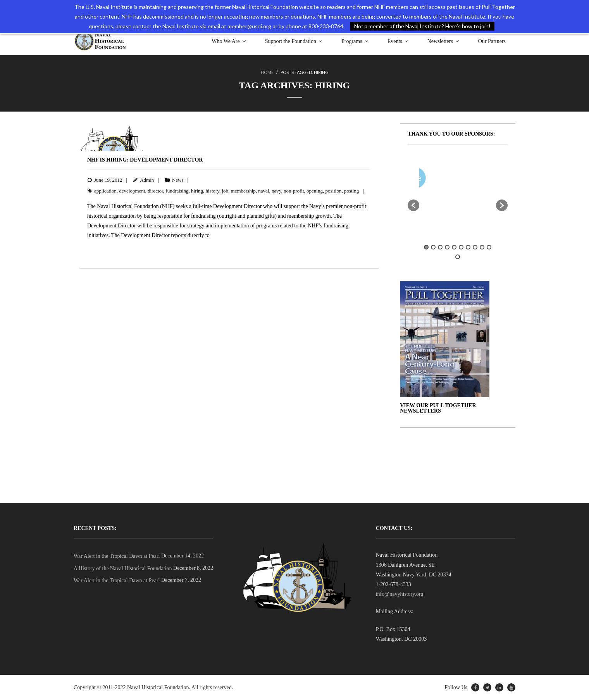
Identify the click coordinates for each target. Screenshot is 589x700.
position (333, 191)
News (178, 180)
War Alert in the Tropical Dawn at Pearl (117, 556)
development (132, 191)
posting (351, 191)
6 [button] (461, 247)
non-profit (294, 191)
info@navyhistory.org (400, 594)
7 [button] (468, 247)
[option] (480, 180)
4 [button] (447, 247)
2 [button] (433, 247)
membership (243, 191)
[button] (413, 205)
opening (315, 191)
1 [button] (426, 247)
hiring (197, 191)
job (225, 191)
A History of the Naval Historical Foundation (123, 568)
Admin (147, 180)
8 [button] (475, 247)
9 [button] (482, 247)
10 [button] (489, 247)
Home (267, 72)
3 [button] (440, 247)
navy (276, 191)
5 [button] (454, 247)
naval (263, 191)
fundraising (177, 191)
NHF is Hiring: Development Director (145, 160)
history (213, 191)
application (105, 191)
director (155, 191)
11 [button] (458, 257)
